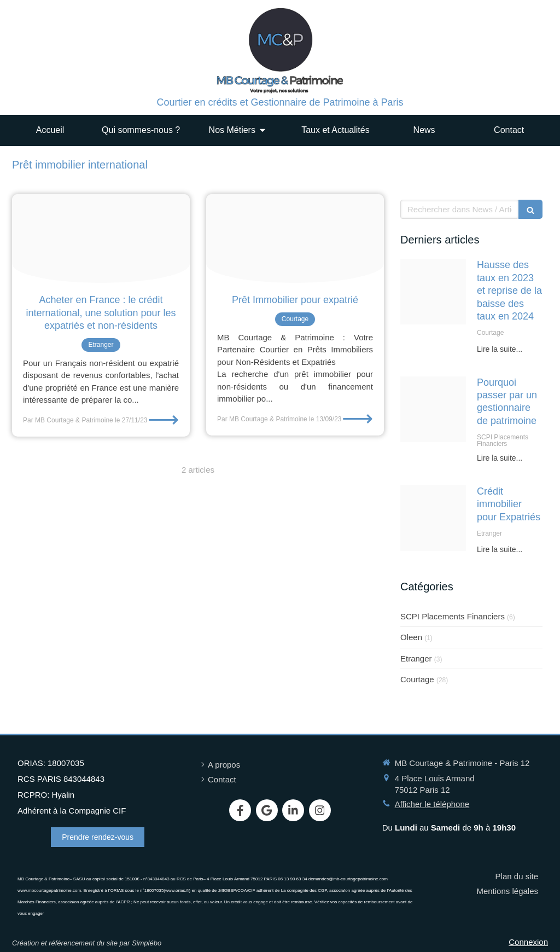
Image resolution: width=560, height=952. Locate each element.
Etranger (416, 658)
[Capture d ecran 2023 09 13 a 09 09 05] (295, 239)
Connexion (528, 942)
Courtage (417, 679)
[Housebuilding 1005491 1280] (433, 292)
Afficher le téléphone (432, 804)
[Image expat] (433, 518)
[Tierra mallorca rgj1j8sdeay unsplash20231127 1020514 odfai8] (101, 239)
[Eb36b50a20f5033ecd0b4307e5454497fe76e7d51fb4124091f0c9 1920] (433, 409)
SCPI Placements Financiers (453, 616)
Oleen (411, 637)
